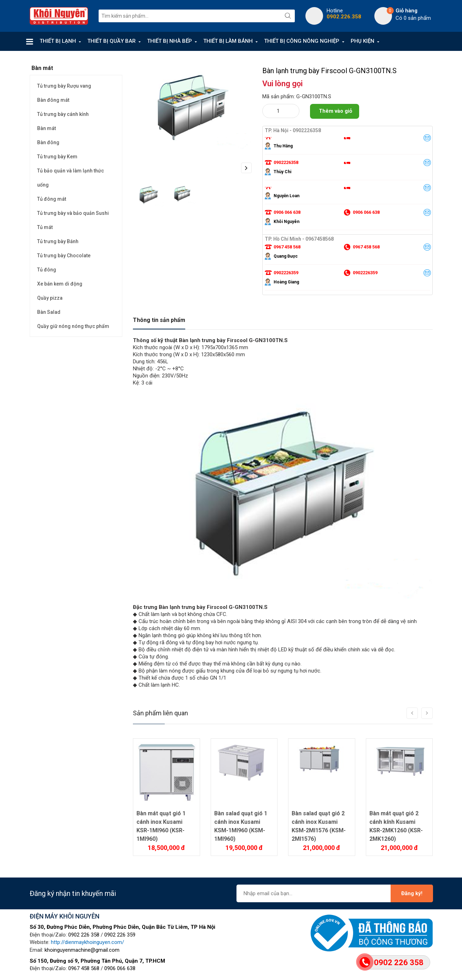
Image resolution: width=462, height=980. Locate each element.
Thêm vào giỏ (335, 111)
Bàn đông (48, 142)
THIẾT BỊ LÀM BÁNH (228, 41)
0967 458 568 (84, 968)
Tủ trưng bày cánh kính (63, 114)
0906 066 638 (120, 968)
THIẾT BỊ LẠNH (58, 41)
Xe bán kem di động (60, 284)
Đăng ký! (412, 893)
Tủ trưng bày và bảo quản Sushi (73, 213)
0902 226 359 (120, 935)
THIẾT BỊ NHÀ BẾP (169, 41)
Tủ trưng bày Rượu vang (64, 86)
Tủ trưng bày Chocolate (64, 256)
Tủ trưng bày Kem (57, 157)
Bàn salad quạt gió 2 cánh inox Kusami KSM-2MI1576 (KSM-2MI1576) (319, 826)
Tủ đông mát (52, 199)
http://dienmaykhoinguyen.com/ (87, 942)
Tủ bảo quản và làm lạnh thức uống (71, 178)
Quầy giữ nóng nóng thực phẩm (73, 326)
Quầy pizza (50, 298)
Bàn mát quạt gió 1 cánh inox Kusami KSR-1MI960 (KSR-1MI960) (161, 826)
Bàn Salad (49, 312)
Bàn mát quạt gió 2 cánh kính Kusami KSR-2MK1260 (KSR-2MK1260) (396, 826)
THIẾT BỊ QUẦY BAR (112, 41)
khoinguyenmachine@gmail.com (82, 950)
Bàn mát (46, 128)
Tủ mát (45, 227)
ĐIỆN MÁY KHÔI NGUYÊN (65, 916)
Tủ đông (47, 270)
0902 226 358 (84, 935)
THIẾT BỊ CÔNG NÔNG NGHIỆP (302, 41)
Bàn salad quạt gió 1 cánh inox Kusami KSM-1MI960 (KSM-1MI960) (241, 826)
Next (246, 168)
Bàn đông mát (53, 100)
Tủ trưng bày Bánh (58, 241)
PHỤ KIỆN (362, 41)
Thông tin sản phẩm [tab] (159, 320)
